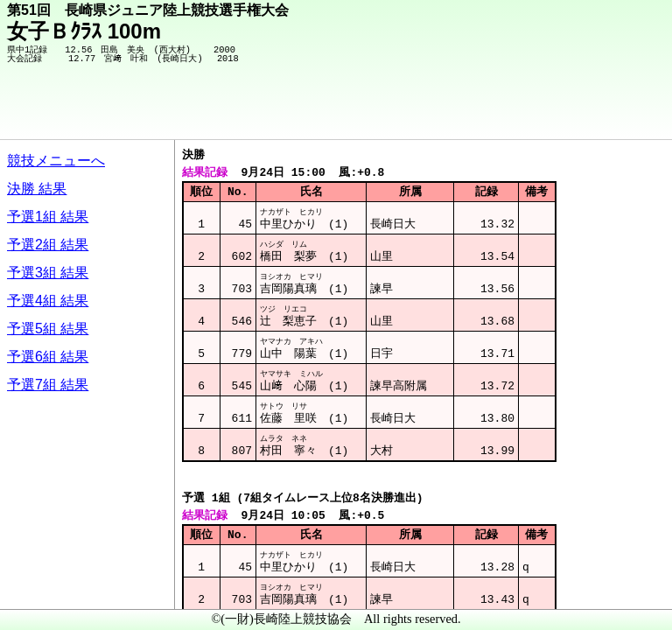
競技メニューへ (56, 161)
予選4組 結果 (48, 301)
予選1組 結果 (48, 217)
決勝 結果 (37, 189)
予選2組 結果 (48, 245)
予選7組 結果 (48, 385)
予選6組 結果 (48, 357)
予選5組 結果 (48, 329)
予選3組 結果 (48, 273)
